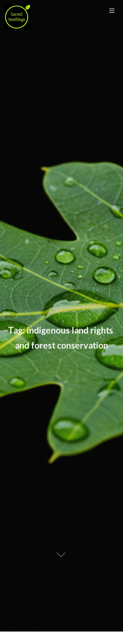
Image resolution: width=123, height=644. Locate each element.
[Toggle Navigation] (112, 11)
